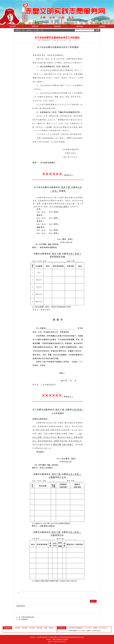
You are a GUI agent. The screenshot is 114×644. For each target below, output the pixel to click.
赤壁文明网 (39, 628)
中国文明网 (17, 628)
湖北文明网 (25, 628)
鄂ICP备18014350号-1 (60, 642)
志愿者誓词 (24, 619)
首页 (23, 30)
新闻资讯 (57, 26)
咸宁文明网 (32, 628)
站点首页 (13, 26)
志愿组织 (102, 26)
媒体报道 (80, 26)
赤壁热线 (51, 628)
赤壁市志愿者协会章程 (28, 617)
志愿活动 (35, 26)
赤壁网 (45, 628)
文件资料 (36, 30)
